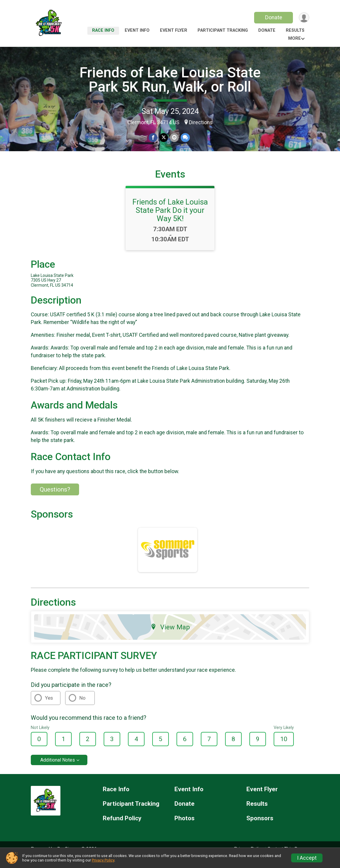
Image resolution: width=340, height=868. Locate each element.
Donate (273, 17)
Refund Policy (122, 827)
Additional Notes (58, 768)
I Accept (307, 858)
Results (295, 30)
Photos (185, 827)
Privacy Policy (103, 860)
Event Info (137, 30)
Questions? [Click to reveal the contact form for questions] (55, 498)
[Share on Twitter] (164, 138)
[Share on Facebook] (153, 138)
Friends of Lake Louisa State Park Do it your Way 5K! (170, 218)
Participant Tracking (223, 30)
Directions (201, 122)
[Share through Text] (185, 138)
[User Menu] (304, 18)
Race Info (103, 30)
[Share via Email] (174, 138)
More (295, 38)
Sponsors (260, 827)
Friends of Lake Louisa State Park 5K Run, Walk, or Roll (170, 80)
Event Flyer (174, 30)
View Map (170, 635)
